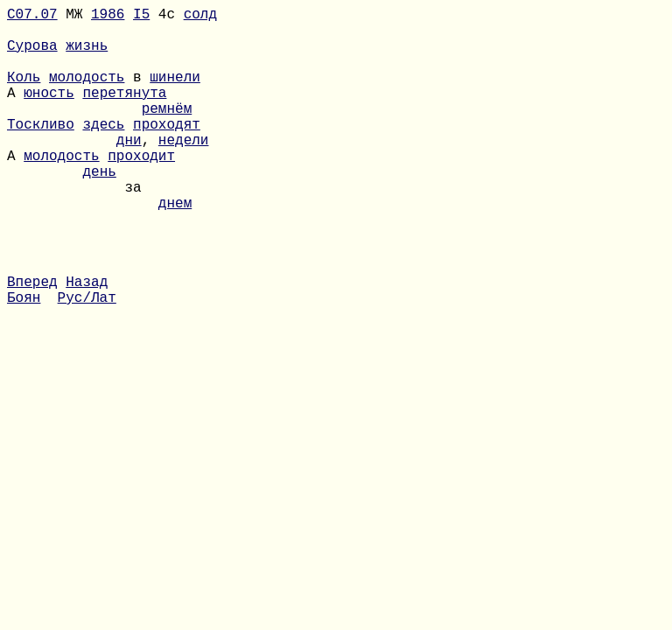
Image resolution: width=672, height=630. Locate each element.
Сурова (32, 55)
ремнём (167, 132)
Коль (24, 94)
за (74, 228)
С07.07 (32, 17)
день (99, 209)
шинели (175, 94)
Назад (87, 344)
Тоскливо (41, 151)
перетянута (124, 113)
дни (129, 171)
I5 (141, 17)
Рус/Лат (87, 363)
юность (49, 113)
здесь (103, 151)
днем (175, 248)
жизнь (87, 55)
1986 (108, 17)
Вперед (32, 344)
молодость (87, 94)
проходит (141, 190)
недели (184, 171)
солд (200, 17)
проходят (167, 151)
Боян (24, 363)
